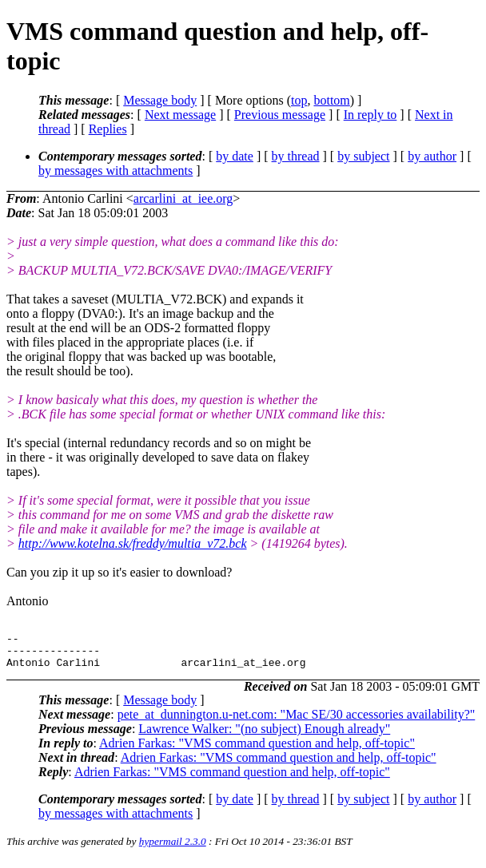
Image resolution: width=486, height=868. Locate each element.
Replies (108, 129)
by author (432, 156)
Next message (180, 115)
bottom (331, 100)
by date (235, 156)
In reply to (370, 115)
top (299, 100)
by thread (296, 156)
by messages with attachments (116, 170)
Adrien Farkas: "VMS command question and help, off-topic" (257, 750)
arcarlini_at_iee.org (183, 198)
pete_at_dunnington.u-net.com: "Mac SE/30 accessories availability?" (297, 721)
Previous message (280, 115)
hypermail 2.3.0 (173, 848)
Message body (160, 100)
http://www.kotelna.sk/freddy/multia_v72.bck (133, 543)
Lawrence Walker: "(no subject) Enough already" (264, 736)
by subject (363, 156)
